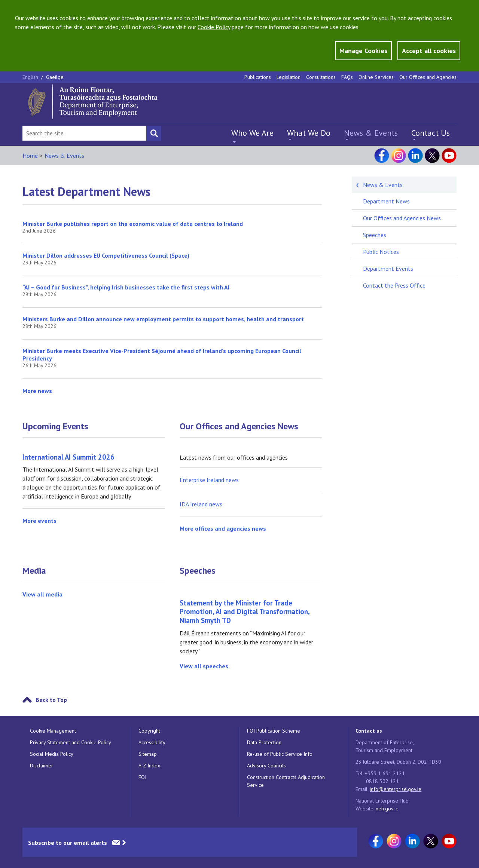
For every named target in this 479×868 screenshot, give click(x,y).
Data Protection (264, 742)
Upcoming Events (55, 426)
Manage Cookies (363, 51)
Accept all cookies (429, 51)
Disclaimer (42, 766)
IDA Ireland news (201, 504)
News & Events (371, 133)
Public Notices (381, 252)
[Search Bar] (84, 133)
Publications (258, 77)
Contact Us (431, 133)
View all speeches (204, 666)
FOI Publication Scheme (274, 731)
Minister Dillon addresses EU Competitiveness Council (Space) (106, 255)
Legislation (289, 77)
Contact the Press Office (394, 285)
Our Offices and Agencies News (239, 426)
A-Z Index (149, 766)
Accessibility (152, 742)
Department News (386, 201)
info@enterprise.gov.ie (396, 789)
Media (34, 571)
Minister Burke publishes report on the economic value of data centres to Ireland (133, 224)
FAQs (347, 77)
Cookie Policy (214, 27)
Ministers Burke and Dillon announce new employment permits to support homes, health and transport (163, 319)
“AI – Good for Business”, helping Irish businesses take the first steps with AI (126, 287)
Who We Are (252, 133)
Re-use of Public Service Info (280, 754)
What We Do (309, 133)
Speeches (198, 571)
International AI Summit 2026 (68, 457)
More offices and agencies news (223, 528)
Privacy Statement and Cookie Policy (71, 742)
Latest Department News (86, 191)
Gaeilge (55, 77)
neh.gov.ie (387, 809)
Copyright (149, 731)
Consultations (321, 77)
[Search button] (154, 133)
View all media (42, 594)
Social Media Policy (52, 754)
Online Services (376, 77)
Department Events (388, 269)
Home (30, 156)
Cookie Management (53, 731)
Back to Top (51, 700)
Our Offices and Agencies (428, 77)
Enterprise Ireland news (209, 480)
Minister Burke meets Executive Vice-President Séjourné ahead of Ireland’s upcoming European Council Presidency (162, 355)
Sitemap (148, 754)
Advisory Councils (266, 766)
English (31, 77)
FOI (142, 777)
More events (39, 521)
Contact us (369, 731)
